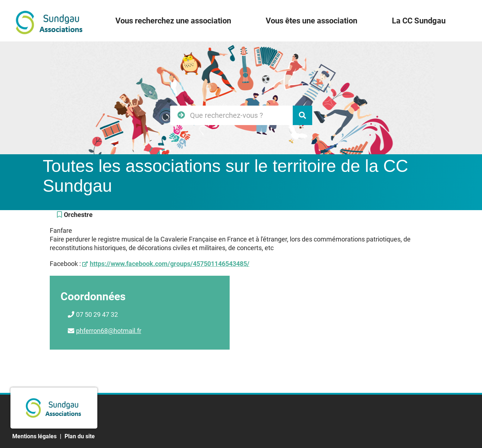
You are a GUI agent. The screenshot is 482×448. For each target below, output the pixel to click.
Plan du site (80, 436)
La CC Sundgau (419, 21)
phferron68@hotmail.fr (109, 331)
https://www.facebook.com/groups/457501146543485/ (170, 264)
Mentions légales (34, 436)
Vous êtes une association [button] (311, 21)
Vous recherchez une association (173, 21)
